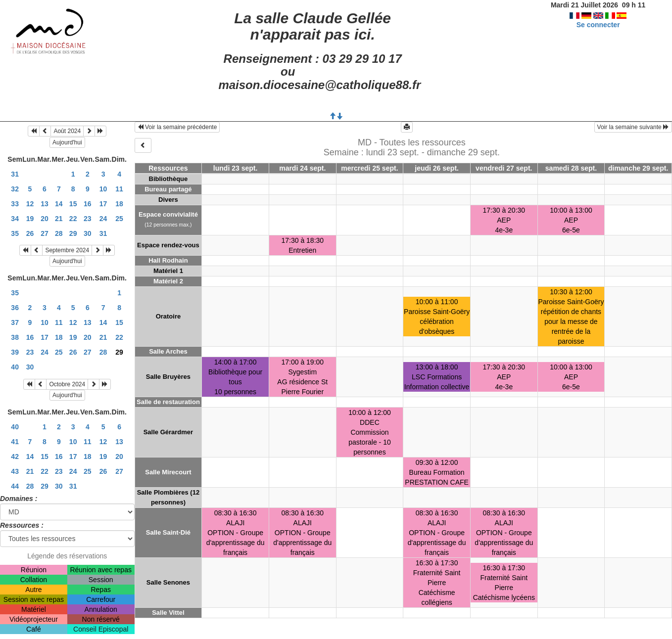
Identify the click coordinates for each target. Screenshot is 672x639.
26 (30, 233)
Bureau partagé (168, 189)
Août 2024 (67, 131)
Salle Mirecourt (168, 472)
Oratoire (168, 316)
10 (103, 189)
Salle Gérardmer (168, 432)
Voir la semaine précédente (177, 127)
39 (15, 352)
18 (119, 204)
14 (59, 204)
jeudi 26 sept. (437, 168)
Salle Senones (168, 582)
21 (59, 219)
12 (30, 204)
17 (103, 204)
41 (15, 442)
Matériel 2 (168, 281)
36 (15, 308)
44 (15, 486)
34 (15, 219)
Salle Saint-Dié (168, 532)
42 (15, 456)
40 (15, 367)
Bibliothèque (168, 179)
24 (103, 219)
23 (88, 219)
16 (88, 204)
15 (73, 204)
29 (73, 233)
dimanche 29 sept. (638, 168)
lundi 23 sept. (235, 168)
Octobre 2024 (67, 384)
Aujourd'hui (67, 142)
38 (15, 337)
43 (15, 471)
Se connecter (598, 25)
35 (15, 233)
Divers (168, 200)
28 (59, 233)
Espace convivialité (168, 214)
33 (15, 204)
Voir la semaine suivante (633, 127)
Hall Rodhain (168, 260)
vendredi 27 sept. (504, 168)
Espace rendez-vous (168, 245)
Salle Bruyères (168, 377)
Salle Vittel (168, 613)
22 (73, 219)
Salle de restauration (168, 402)
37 (15, 322)
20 (45, 219)
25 (119, 219)
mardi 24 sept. (302, 168)
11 (119, 189)
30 (88, 233)
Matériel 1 (168, 271)
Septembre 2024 (67, 250)
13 (45, 204)
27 (45, 233)
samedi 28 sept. (571, 168)
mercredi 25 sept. (369, 168)
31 (15, 174)
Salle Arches (168, 351)
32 (15, 189)
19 (30, 219)
